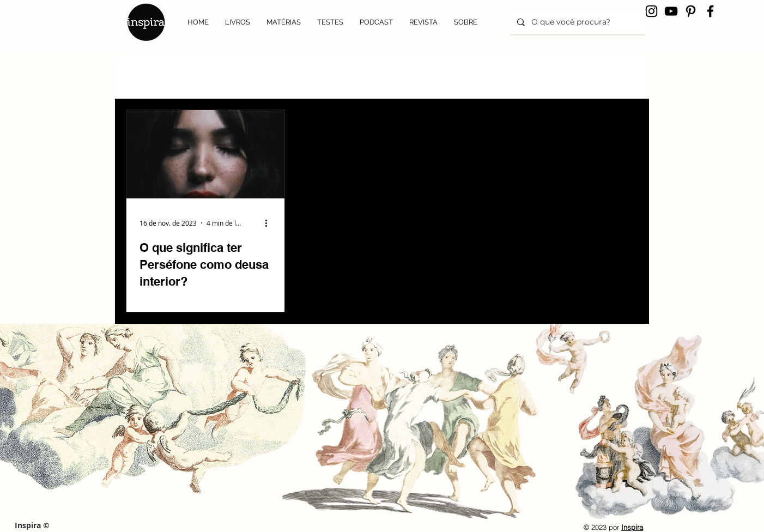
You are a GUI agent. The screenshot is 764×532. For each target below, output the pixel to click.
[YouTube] (671, 11)
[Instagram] (651, 11)
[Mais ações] (270, 223)
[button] (624, 61)
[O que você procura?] (577, 22)
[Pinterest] (691, 11)
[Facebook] (710, 11)
